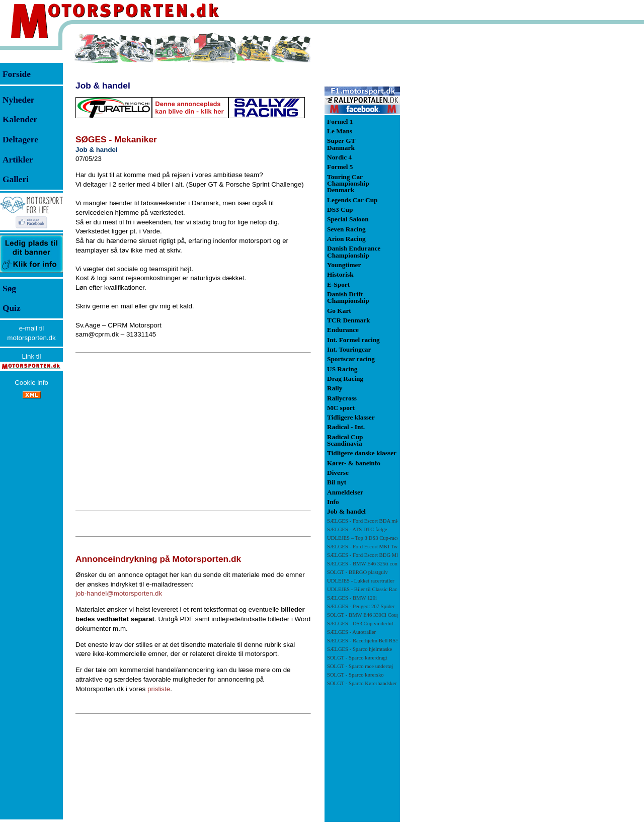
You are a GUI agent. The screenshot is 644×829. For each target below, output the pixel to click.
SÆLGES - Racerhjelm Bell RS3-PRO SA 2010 (379, 641)
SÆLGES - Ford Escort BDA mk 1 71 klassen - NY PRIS (389, 521)
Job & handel (103, 86)
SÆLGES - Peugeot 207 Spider (361, 606)
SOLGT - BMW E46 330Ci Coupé (365, 615)
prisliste (159, 689)
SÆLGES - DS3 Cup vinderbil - (373, 624)
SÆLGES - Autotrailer (351, 632)
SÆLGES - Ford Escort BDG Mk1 (365, 555)
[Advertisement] (193, 432)
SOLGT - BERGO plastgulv (357, 572)
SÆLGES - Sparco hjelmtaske (359, 649)
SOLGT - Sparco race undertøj (360, 666)
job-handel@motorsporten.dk (119, 593)
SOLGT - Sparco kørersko (355, 675)
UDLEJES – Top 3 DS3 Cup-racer (364, 538)
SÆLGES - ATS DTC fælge (357, 529)
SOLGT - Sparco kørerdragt (357, 658)
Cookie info (31, 383)
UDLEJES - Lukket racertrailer (360, 581)
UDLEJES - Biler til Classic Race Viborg (372, 589)
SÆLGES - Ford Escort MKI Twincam (369, 547)
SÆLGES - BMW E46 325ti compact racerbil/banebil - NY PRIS (397, 564)
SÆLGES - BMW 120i (352, 598)
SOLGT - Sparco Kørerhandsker (362, 683)
